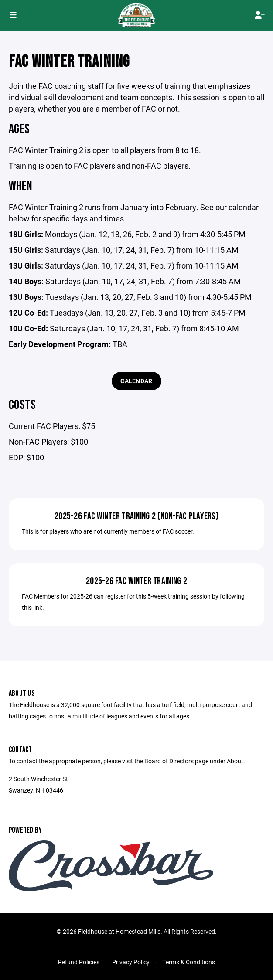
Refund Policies (79, 962)
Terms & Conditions (189, 962)
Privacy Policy (131, 962)
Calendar (136, 381)
